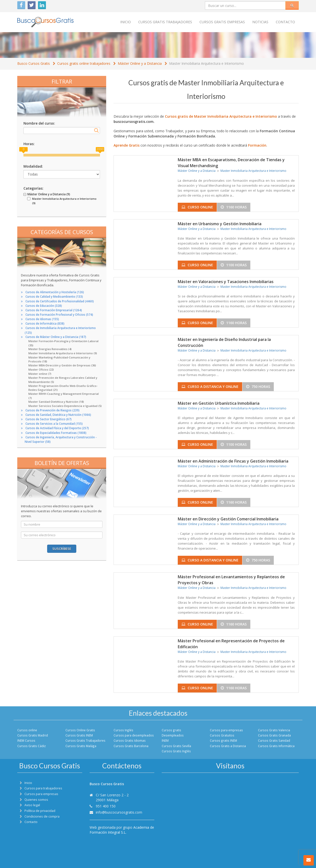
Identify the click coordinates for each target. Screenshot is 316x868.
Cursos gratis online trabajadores (84, 63)
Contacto (285, 22)
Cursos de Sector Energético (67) (49, 419)
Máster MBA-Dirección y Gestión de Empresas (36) (62, 365)
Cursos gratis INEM (223, 740)
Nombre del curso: (39, 123)
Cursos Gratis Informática (276, 746)
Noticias (260, 22)
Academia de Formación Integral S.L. (122, 830)
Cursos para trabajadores (43, 788)
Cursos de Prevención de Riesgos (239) (52, 410)
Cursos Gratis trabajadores (165, 22)
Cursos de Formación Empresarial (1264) (54, 310)
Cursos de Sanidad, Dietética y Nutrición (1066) (58, 415)
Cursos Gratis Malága (81, 746)
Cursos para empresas (226, 730)
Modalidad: (33, 166)
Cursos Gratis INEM (79, 735)
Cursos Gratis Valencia (274, 730)
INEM (165, 740)
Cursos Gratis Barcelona (131, 746)
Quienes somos (36, 800)
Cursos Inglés (123, 730)
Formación (257, 145)
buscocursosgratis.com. (134, 122)
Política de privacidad (40, 811)
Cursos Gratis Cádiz (31, 746)
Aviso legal (32, 805)
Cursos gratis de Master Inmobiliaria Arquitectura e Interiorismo (221, 116)
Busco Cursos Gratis (34, 63)
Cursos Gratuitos (222, 735)
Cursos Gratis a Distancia (228, 746)
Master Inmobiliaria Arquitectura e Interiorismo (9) (63, 353)
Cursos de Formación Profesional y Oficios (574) (59, 315)
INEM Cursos (26, 740)
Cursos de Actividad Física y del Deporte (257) (57, 428)
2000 (100, 149)
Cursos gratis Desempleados (173, 733)
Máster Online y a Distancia (140, 63)
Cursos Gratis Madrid (33, 735)
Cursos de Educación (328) (44, 306)
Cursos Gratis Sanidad (274, 740)
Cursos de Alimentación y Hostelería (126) (55, 292)
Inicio (126, 22)
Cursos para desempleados (134, 735)
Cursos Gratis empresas (222, 22)
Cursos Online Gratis (80, 730)
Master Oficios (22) (41, 369)
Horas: (29, 144)
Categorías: (33, 188)
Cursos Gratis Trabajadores (85, 740)
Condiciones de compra (42, 816)
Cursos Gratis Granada (274, 735)
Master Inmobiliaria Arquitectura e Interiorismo (207, 63)
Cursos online (27, 730)
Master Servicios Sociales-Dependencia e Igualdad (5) (65, 406)
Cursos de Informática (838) (45, 323)
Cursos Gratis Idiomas (130, 740)
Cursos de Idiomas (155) (42, 319)
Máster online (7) (40, 374)
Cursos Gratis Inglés (176, 751)
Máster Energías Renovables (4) (50, 349)
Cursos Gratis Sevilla (176, 746)
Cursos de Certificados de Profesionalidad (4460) (60, 301)
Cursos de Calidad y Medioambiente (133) (54, 297)
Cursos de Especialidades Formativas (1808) (56, 433)
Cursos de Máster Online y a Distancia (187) (56, 337)
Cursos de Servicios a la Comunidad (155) (54, 424)
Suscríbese (62, 549)
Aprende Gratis (127, 145)
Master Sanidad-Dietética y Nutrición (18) (56, 402)
